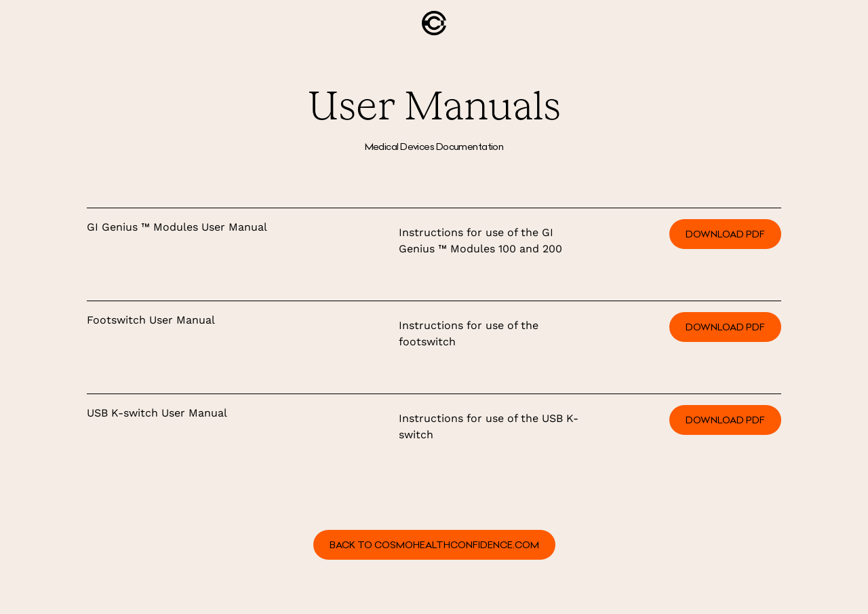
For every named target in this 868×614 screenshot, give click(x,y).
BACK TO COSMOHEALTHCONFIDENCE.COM (434, 545)
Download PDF (725, 234)
